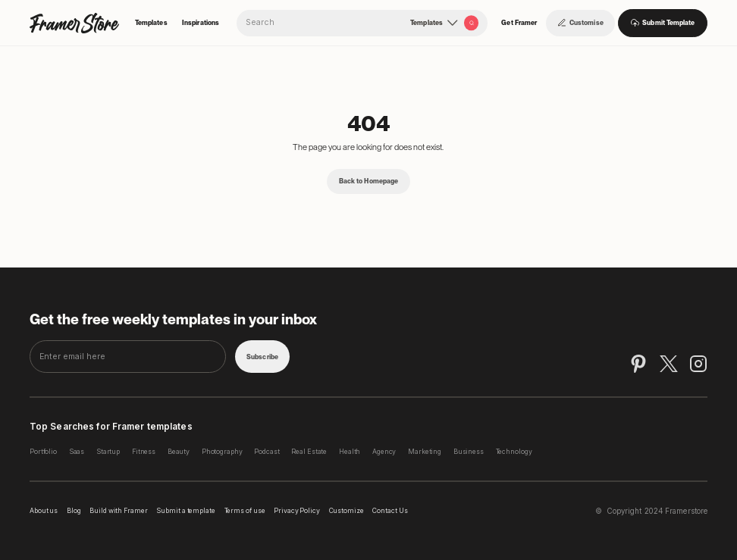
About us (44, 511)
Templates (151, 23)
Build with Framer (119, 511)
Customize (347, 511)
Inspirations (201, 23)
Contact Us (390, 511)
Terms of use (245, 511)
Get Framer (519, 23)
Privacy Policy (297, 511)
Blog (74, 511)
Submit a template (186, 511)
